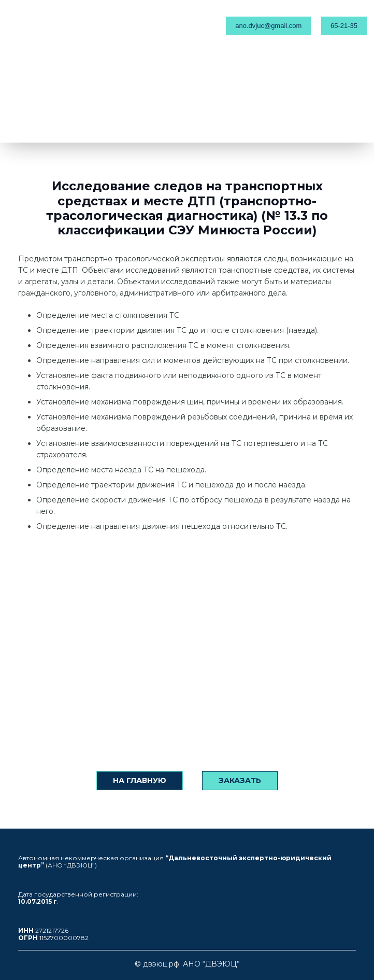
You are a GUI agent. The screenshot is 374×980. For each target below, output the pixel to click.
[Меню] (179, 26)
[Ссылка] (59, 26)
